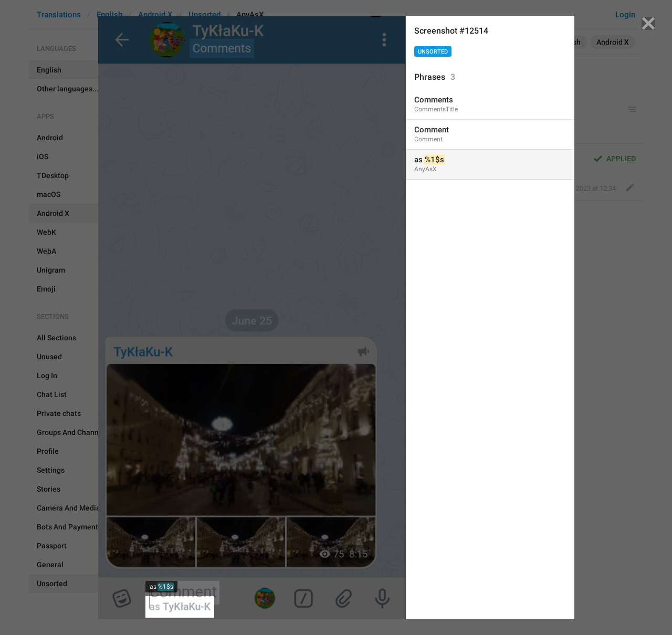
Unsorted (433, 52)
